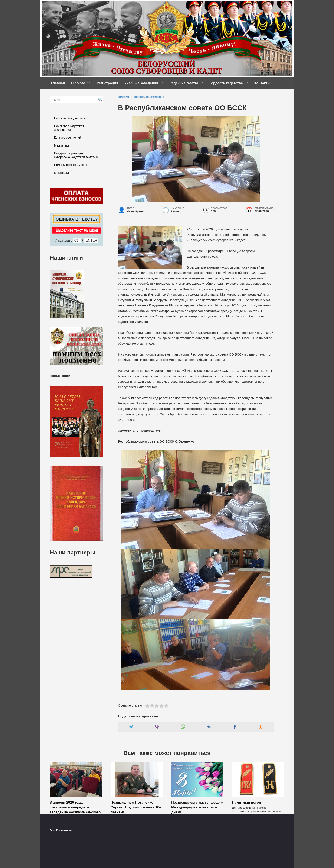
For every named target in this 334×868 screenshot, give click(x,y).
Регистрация (107, 83)
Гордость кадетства (226, 83)
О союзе (78, 83)
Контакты (262, 83)
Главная (58, 83)
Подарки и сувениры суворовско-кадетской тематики (76, 155)
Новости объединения (70, 118)
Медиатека (62, 145)
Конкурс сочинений (68, 138)
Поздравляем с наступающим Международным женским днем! (197, 807)
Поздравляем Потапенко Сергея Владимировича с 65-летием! (136, 807)
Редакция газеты (184, 83)
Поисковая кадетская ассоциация (69, 128)
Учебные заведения (141, 83)
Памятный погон (246, 802)
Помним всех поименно (71, 165)
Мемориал (62, 173)
